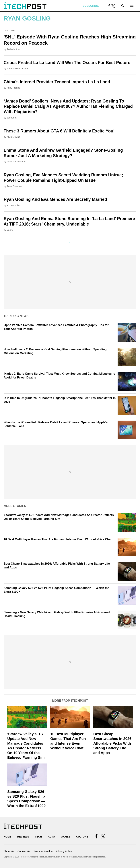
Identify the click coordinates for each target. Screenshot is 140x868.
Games (66, 837)
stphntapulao (13, 205)
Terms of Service (43, 851)
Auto (51, 837)
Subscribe (91, 6)
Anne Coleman (15, 186)
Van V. (10, 230)
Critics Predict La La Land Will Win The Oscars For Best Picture (67, 63)
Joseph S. (12, 118)
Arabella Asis (14, 49)
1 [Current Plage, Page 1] (70, 243)
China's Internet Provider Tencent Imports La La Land (57, 82)
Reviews (23, 837)
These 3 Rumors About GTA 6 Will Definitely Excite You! (59, 131)
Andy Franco (13, 88)
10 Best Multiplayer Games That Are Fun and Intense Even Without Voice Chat (58, 539)
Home (7, 837)
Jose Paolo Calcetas (18, 68)
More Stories (15, 506)
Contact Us (24, 851)
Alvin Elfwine (13, 137)
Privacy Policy (64, 851)
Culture (9, 31)
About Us (9, 851)
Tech (38, 837)
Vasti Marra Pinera (16, 162)
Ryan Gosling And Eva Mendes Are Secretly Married (55, 199)
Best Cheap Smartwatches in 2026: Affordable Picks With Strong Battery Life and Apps (113, 743)
